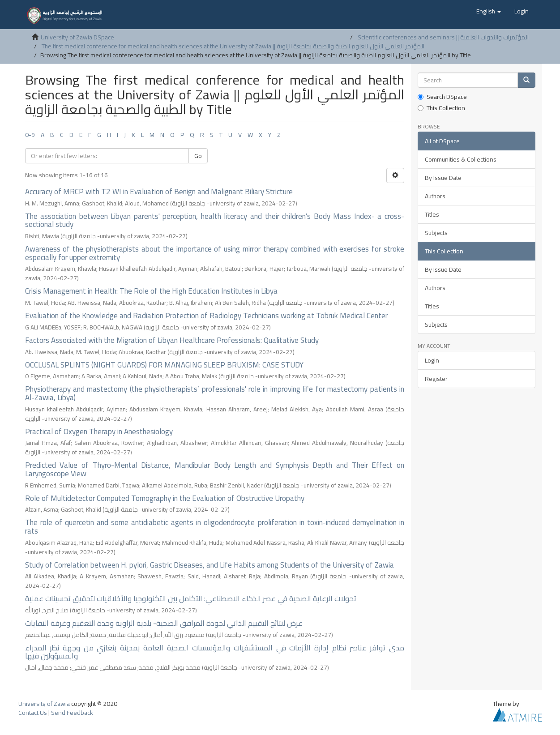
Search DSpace (442, 97)
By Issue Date (443, 178)
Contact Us (33, 713)
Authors (435, 196)
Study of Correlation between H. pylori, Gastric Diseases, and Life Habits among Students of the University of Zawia (209, 565)
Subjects (436, 233)
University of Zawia (44, 704)
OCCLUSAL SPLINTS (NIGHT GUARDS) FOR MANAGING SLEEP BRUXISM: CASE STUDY (164, 365)
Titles (432, 214)
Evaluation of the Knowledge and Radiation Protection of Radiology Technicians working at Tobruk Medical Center (206, 316)
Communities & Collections (461, 159)
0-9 (30, 135)
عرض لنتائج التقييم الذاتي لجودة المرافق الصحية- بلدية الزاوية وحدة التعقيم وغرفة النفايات (164, 623)
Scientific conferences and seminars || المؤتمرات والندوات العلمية (443, 37)
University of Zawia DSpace (77, 37)
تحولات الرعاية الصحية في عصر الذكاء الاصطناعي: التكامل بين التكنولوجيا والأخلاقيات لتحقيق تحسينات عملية (191, 598)
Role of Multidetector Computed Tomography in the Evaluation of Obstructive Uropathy (165, 498)
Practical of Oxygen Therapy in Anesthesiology (99, 432)
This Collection (441, 108)
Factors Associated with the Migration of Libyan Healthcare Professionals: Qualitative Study (172, 340)
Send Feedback (72, 713)
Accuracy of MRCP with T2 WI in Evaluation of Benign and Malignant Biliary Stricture (159, 192)
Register (436, 379)
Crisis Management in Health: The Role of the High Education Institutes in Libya (151, 291)
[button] (489, 11)
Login (432, 360)
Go (198, 156)
